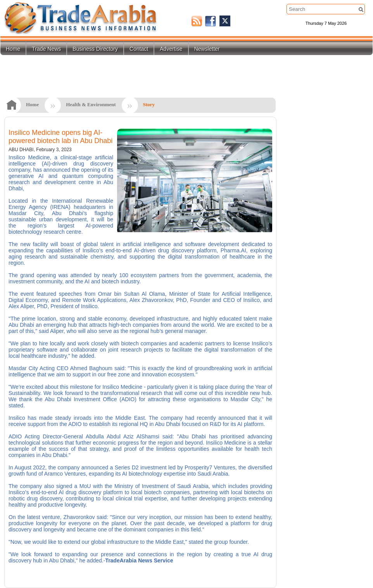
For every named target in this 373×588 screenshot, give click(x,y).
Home (13, 49)
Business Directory (95, 49)
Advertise (171, 49)
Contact (139, 49)
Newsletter (207, 49)
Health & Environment (91, 104)
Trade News (46, 49)
